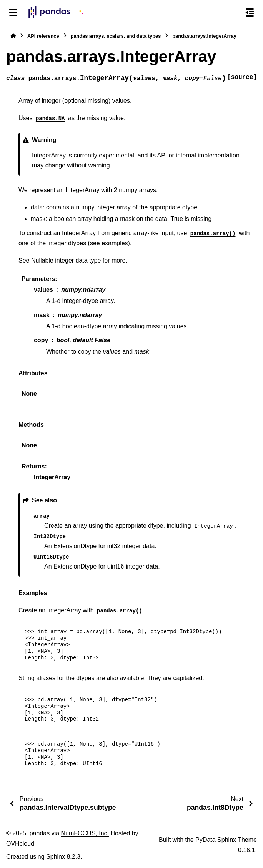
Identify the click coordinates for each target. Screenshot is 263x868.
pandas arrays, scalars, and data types (116, 36)
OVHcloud (20, 844)
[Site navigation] (13, 12)
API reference (43, 36)
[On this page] (250, 12)
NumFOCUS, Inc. (85, 833)
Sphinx (56, 857)
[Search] (233, 13)
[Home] (13, 36)
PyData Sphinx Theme (226, 840)
